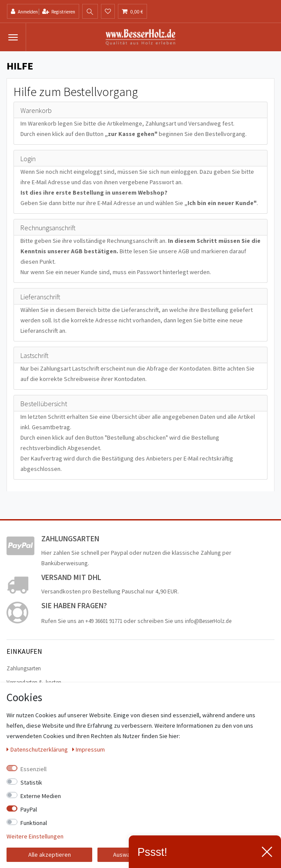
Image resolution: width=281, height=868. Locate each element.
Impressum (89, 749)
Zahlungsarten (24, 668)
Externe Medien (41, 796)
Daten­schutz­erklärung (38, 749)
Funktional (34, 823)
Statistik (31, 782)
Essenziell (33, 769)
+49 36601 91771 (104, 621)
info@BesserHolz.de (208, 621)
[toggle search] (90, 12)
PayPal (29, 809)
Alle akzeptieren (50, 855)
